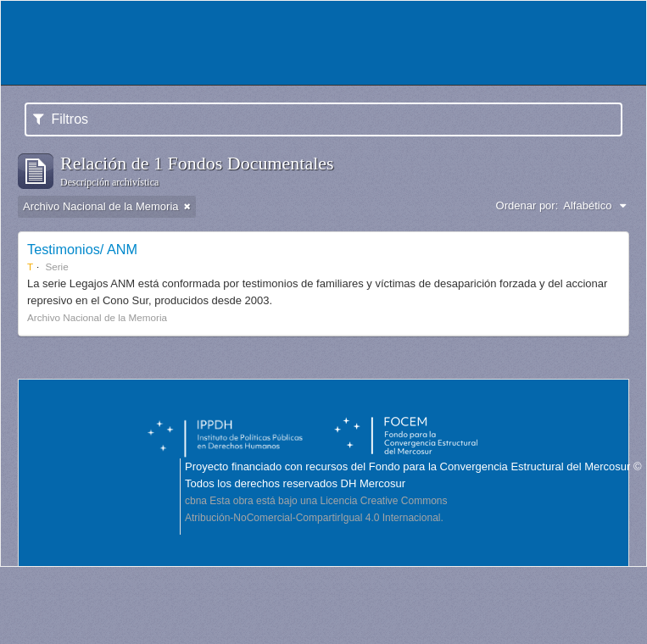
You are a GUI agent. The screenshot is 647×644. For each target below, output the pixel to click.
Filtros (61, 119)
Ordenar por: (527, 205)
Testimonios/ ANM (82, 249)
